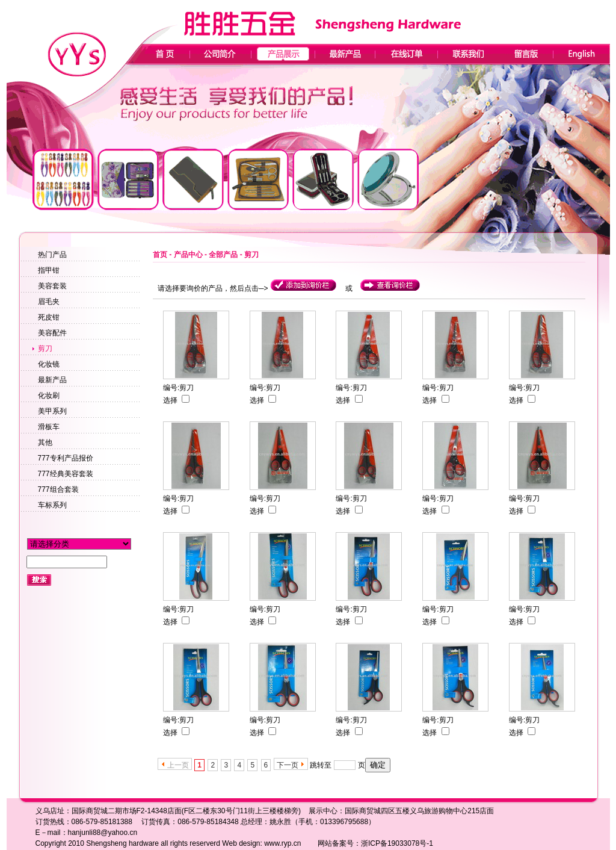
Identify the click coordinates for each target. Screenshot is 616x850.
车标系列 (52, 505)
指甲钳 (49, 270)
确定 (378, 765)
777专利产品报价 (66, 458)
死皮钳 (49, 317)
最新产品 (52, 380)
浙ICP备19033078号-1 (397, 843)
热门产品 (52, 255)
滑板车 (49, 427)
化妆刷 (49, 396)
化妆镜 (49, 364)
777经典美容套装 (66, 474)
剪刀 (45, 349)
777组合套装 (58, 489)
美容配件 (52, 333)
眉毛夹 (49, 302)
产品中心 (188, 255)
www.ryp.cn (282, 843)
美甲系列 (52, 411)
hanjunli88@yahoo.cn (103, 833)
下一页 (288, 765)
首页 (160, 255)
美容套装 (52, 286)
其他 (45, 442)
